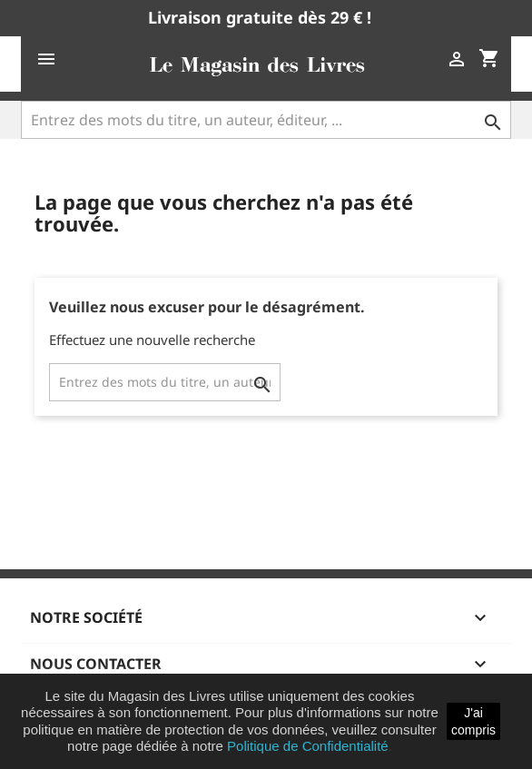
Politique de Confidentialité (308, 746)
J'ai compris (473, 721)
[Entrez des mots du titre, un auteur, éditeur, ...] (266, 120)
